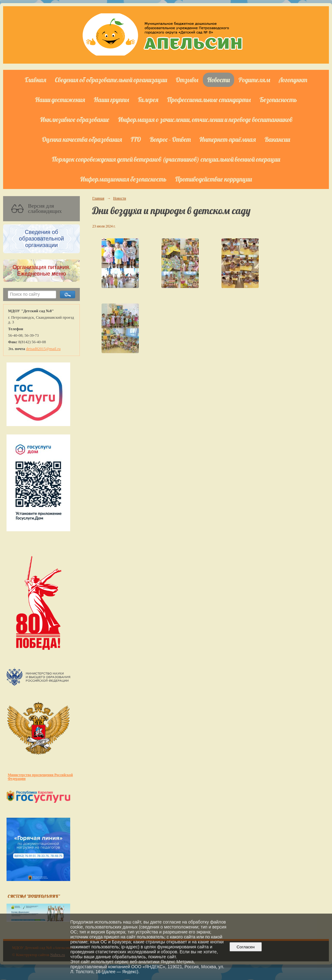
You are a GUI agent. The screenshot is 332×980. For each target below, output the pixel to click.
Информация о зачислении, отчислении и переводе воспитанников (205, 119)
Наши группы (111, 100)
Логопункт (293, 80)
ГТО (136, 139)
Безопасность (278, 100)
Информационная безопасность (123, 179)
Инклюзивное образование (75, 119)
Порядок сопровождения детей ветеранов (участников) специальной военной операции (166, 159)
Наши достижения (60, 100)
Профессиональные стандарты (209, 100)
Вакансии (277, 139)
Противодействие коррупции (214, 179)
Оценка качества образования (82, 139)
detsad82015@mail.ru (43, 349)
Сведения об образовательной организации (111, 80)
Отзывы (187, 80)
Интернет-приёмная (228, 139)
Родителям (254, 80)
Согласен (246, 947)
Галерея (148, 100)
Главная (36, 80)
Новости (218, 80)
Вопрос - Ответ (170, 139)
